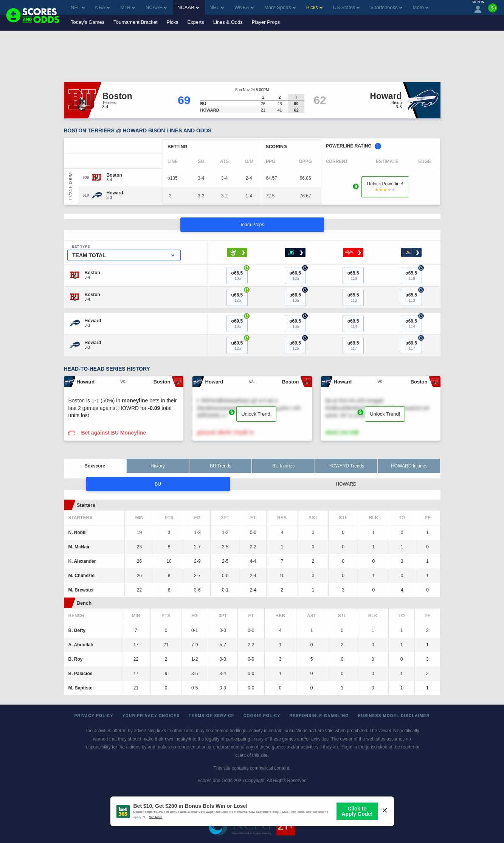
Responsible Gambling (319, 716)
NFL (78, 7)
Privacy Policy (94, 716)
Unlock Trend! (256, 414)
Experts (196, 22)
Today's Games (88, 22)
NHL (217, 7)
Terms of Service (212, 716)
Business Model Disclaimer (394, 716)
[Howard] (115, 193)
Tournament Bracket (135, 22)
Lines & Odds (228, 22)
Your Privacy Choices (151, 716)
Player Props (266, 22)
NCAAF (156, 7)
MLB (128, 7)
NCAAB (188, 7)
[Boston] (114, 175)
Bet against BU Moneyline (113, 433)
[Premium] (493, 11)
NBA (103, 7)
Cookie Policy (262, 716)
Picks (173, 22)
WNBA (244, 7)
